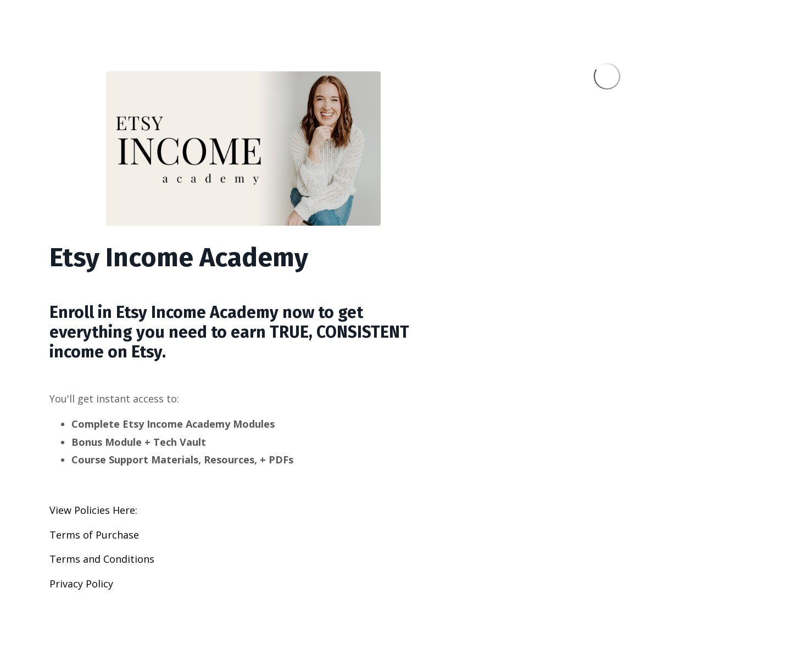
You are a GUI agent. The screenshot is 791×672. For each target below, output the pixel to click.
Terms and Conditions (102, 559)
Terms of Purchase (94, 535)
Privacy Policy (81, 584)
